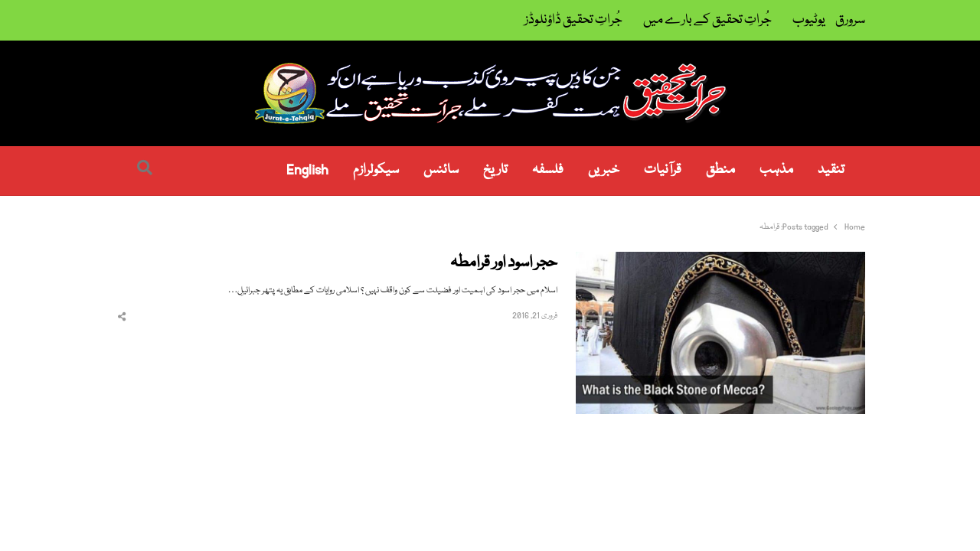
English (307, 170)
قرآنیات (663, 170)
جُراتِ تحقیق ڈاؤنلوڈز (573, 20)
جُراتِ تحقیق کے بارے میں (707, 20)
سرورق (850, 20)
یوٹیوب (809, 20)
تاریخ (495, 170)
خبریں (604, 170)
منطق (720, 170)
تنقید (831, 170)
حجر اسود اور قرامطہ (504, 264)
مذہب (776, 170)
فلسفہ (548, 170)
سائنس (441, 170)
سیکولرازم (376, 170)
